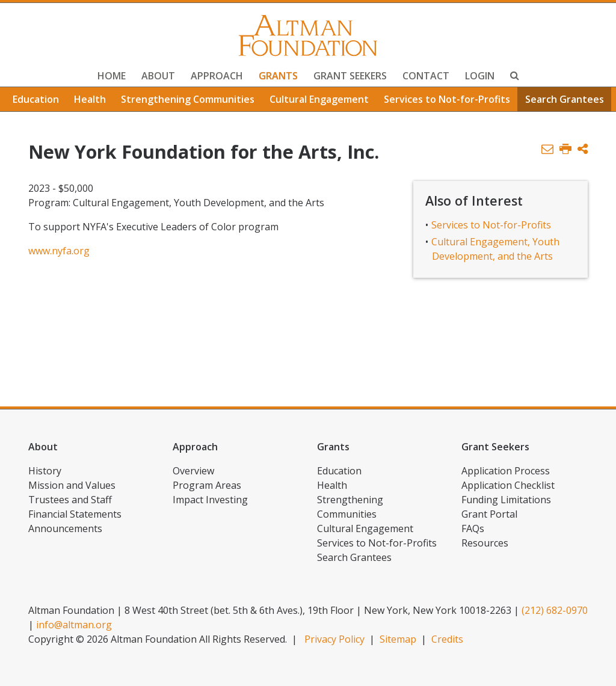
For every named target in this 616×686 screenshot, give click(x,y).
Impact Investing (210, 500)
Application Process (506, 471)
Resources (485, 543)
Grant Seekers (350, 76)
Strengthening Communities (188, 99)
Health (90, 99)
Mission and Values (72, 485)
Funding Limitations (506, 500)
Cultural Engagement (319, 99)
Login (480, 76)
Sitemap (398, 639)
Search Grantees (565, 99)
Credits (447, 639)
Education (36, 99)
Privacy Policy (334, 639)
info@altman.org (74, 625)
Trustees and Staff (70, 500)
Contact (426, 76)
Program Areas (207, 485)
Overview (193, 471)
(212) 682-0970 (555, 610)
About (158, 76)
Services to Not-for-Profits (447, 99)
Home (112, 76)
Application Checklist (508, 485)
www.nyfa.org (59, 251)
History (45, 471)
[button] (583, 149)
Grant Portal (489, 514)
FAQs (473, 528)
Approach (217, 76)
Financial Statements (75, 514)
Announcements (65, 528)
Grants (278, 76)
